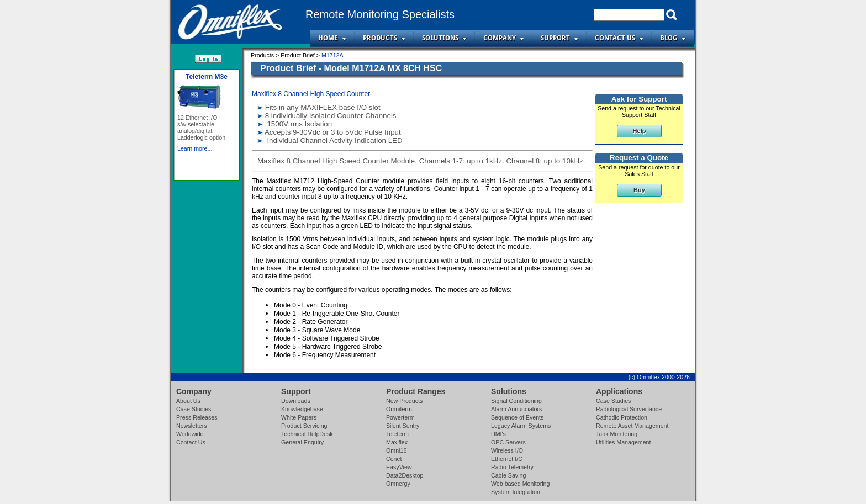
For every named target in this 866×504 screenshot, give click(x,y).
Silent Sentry (403, 426)
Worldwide (190, 434)
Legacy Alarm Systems (521, 426)
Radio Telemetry (512, 467)
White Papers (299, 417)
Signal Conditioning (516, 401)
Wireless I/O (507, 450)
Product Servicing (304, 426)
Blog (669, 38)
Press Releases (197, 417)
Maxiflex (397, 442)
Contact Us (615, 38)
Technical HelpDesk (307, 434)
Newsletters (192, 426)
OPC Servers (508, 442)
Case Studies (194, 409)
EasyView (399, 467)
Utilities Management (624, 442)
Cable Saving (508, 475)
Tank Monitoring (617, 434)
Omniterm (399, 409)
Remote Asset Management (632, 426)
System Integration (516, 492)
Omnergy (398, 484)
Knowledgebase (302, 409)
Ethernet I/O (507, 459)
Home (328, 38)
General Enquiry (302, 442)
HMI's (498, 434)
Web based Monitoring (520, 484)
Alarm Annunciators (516, 409)
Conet (394, 459)
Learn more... (195, 148)
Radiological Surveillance (629, 409)
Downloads (296, 401)
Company (500, 38)
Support (555, 38)
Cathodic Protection (622, 417)
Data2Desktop (405, 475)
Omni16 (396, 450)
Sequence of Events (517, 417)
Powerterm (400, 417)
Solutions (440, 38)
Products (380, 38)
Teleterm (397, 434)
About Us (188, 401)
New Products (404, 401)
